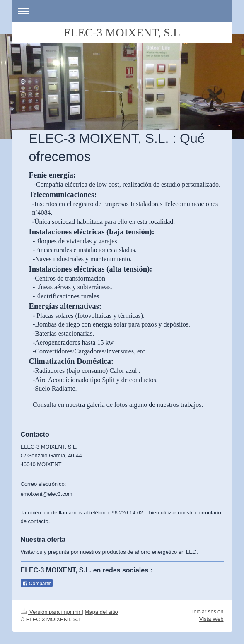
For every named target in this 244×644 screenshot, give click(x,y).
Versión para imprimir (51, 612)
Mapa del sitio (101, 612)
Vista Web (211, 619)
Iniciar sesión (208, 612)
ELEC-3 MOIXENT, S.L (122, 32)
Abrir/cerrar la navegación (122, 11)
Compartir (37, 584)
